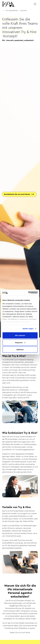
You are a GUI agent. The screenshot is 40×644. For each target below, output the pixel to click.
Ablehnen (20, 350)
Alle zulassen (20, 335)
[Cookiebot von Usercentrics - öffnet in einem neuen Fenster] (28, 293)
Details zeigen (28, 328)
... (4, 10)
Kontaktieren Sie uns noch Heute (17, 194)
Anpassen (20, 342)
